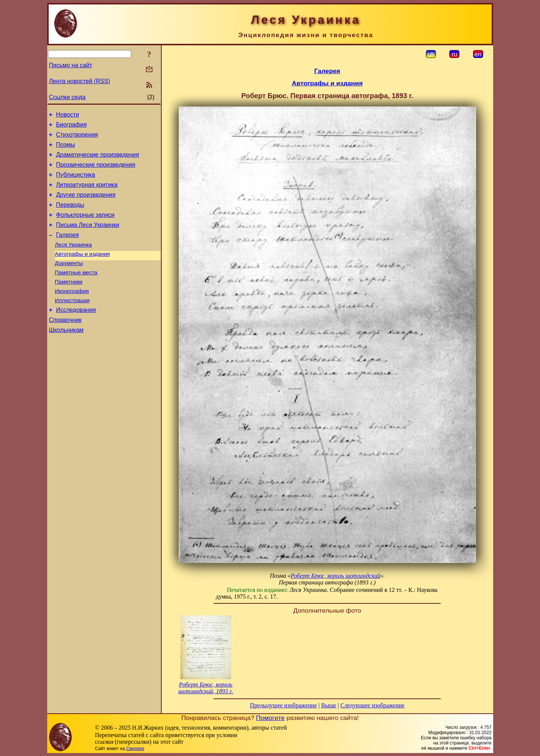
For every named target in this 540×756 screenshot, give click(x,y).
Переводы (70, 216)
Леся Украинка (74, 260)
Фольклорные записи (85, 227)
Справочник (65, 344)
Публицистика (76, 183)
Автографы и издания (83, 271)
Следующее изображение (372, 705)
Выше (329, 705)
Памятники (69, 302)
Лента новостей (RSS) (80, 81)
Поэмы (66, 149)
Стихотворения (77, 138)
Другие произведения (86, 205)
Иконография (72, 312)
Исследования (76, 333)
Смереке (135, 749)
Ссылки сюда (67, 97)
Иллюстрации (72, 323)
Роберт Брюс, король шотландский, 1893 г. (206, 688)
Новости (68, 116)
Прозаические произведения (96, 171)
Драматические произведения (98, 160)
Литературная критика (87, 194)
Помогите (270, 718)
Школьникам (66, 356)
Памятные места (76, 291)
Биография (72, 127)
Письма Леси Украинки (88, 238)
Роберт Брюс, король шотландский (335, 576)
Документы (69, 281)
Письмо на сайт (71, 65)
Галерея (67, 249)
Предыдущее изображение (284, 705)
